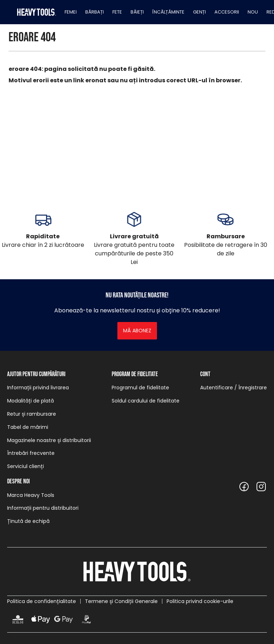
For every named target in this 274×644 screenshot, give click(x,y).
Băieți (137, 12)
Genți (199, 12)
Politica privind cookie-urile (200, 601)
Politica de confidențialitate (42, 601)
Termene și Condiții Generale (121, 601)
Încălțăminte (168, 12)
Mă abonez (137, 331)
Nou (253, 12)
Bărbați (95, 12)
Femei (71, 12)
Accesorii (227, 12)
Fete (117, 12)
